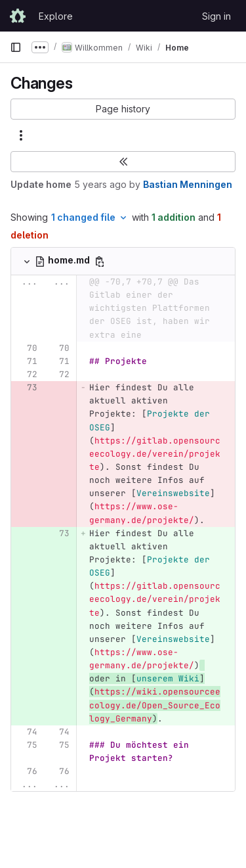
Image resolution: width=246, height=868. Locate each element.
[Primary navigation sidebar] (16, 47)
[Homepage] (18, 16)
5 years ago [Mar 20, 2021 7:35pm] (100, 184)
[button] (123, 109)
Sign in (216, 16)
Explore (56, 16)
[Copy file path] (100, 262)
